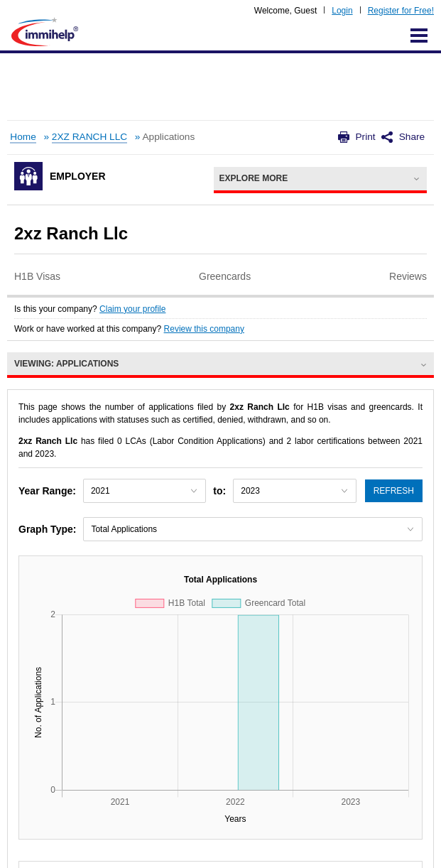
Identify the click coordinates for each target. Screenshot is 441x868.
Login (342, 11)
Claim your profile (132, 309)
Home (23, 137)
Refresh (394, 491)
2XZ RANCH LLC (89, 137)
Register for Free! (401, 11)
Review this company (204, 329)
